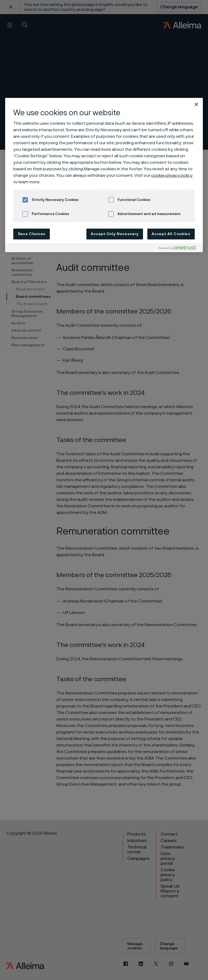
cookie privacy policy (172, 175)
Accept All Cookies (171, 234)
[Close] (196, 104)
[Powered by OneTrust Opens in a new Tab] (180, 249)
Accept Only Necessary (115, 234)
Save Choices (32, 234)
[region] (104, 175)
